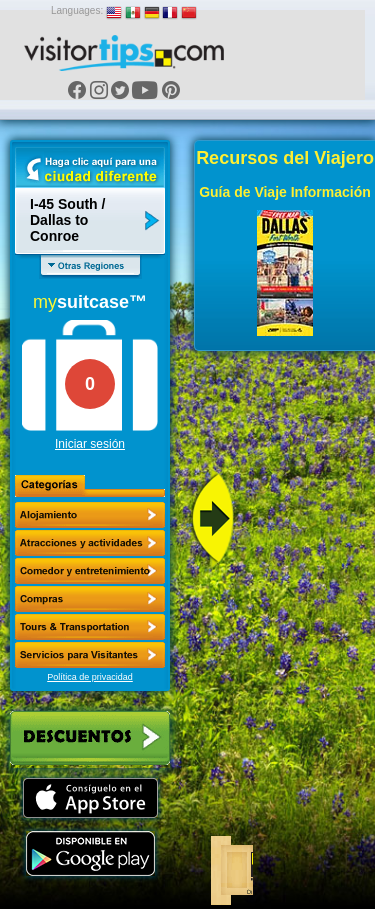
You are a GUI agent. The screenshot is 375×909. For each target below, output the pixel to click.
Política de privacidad (90, 677)
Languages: (77, 10)
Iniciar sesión (90, 444)
